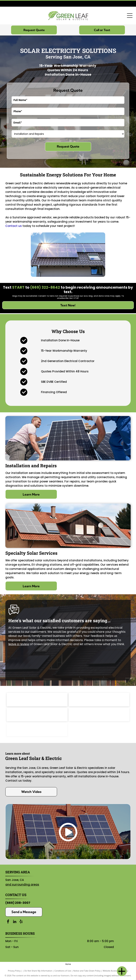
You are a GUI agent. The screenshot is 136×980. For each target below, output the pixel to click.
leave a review (19, 644)
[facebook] (8, 922)
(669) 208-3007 (18, 903)
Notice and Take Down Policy (87, 971)
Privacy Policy (14, 971)
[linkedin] (15, 922)
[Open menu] (130, 16)
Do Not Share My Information (38, 971)
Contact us (14, 226)
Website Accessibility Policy (115, 971)
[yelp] (21, 922)
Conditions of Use (63, 971)
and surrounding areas (22, 884)
